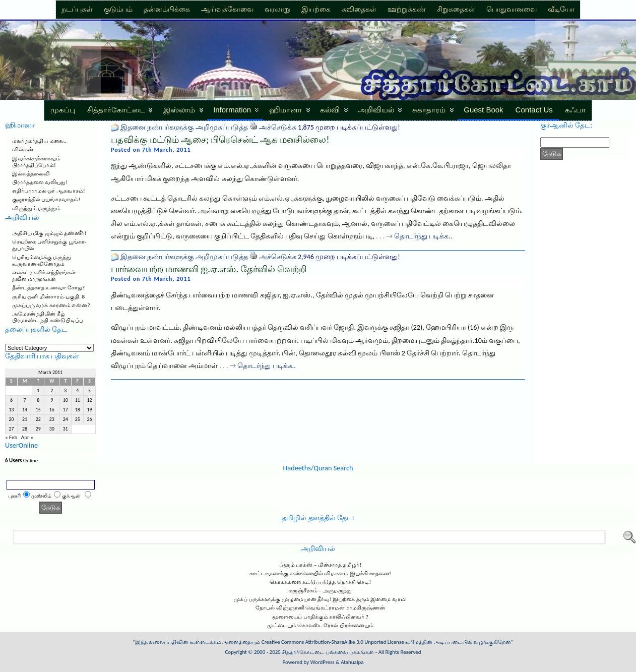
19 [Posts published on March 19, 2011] (90, 410)
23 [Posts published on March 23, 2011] (52, 419)
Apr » (27, 437)
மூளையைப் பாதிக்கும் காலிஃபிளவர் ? (320, 617)
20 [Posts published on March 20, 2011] (11, 419)
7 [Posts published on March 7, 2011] (25, 400)
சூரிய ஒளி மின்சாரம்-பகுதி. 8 (48, 297)
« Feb (11, 437)
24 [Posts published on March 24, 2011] (66, 419)
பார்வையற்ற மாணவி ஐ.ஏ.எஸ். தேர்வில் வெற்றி (209, 269)
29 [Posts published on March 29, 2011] (38, 429)
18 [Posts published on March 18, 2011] (78, 410)
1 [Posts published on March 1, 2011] (38, 391)
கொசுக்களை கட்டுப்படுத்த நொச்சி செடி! (320, 582)
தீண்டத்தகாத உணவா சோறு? (48, 288)
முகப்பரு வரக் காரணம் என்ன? (51, 305)
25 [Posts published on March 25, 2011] (78, 419)
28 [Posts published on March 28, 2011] (25, 429)
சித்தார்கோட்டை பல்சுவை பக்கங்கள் (328, 652)
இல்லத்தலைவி (31, 174)
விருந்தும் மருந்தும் (37, 208)
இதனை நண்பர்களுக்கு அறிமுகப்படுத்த (184, 127)
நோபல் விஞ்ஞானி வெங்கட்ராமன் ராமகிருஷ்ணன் (320, 608)
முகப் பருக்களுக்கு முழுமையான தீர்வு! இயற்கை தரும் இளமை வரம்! (321, 599)
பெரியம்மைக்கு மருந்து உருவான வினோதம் (42, 261)
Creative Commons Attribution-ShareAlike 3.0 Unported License (333, 642)
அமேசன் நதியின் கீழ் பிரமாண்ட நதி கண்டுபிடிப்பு (48, 317)
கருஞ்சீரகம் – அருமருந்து (320, 591)
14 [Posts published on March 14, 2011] (25, 410)
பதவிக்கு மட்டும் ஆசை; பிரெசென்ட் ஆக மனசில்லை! (220, 140)
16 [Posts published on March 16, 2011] (52, 410)
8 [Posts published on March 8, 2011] (38, 400)
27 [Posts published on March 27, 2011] (11, 429)
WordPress (323, 662)
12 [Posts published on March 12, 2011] (90, 400)
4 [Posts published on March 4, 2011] (77, 391)
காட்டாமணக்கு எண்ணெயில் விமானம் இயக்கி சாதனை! (320, 573)
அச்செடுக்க (278, 127)
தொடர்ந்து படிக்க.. (423, 236)
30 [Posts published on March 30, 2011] (52, 429)
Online (21, 461)
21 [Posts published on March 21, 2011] (25, 419)
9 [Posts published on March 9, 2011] (52, 400)
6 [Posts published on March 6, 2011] (11, 400)
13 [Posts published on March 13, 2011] (11, 410)
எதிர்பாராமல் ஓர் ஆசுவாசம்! (49, 191)
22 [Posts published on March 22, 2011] (38, 419)
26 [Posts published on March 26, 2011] (90, 419)
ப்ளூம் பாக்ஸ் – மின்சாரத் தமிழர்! (320, 565)
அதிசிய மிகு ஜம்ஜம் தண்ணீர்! (49, 233)
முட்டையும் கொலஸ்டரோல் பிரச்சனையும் (320, 625)
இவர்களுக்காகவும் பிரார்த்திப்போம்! (36, 162)
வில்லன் (23, 149)
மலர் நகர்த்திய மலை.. (39, 141)
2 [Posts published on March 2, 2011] (52, 391)
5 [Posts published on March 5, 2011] (89, 391)
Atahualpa (352, 662)
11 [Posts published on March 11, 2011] (78, 400)
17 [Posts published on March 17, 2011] (66, 410)
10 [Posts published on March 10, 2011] (66, 400)
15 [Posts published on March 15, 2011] (38, 410)
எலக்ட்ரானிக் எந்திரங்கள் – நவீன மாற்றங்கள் (46, 276)
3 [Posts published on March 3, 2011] (65, 391)
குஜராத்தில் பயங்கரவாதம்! (46, 199)
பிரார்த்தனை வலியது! (40, 182)
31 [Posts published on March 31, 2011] (66, 429)
